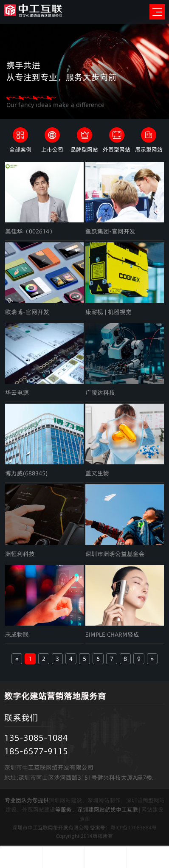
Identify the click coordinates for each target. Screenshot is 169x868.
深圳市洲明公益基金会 (115, 554)
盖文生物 (97, 473)
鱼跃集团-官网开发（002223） (110, 232)
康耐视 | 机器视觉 (108, 312)
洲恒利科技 (20, 554)
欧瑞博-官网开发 (27, 312)
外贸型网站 (117, 149)
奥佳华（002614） (30, 231)
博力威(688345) (26, 473)
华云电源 (17, 393)
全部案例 (20, 149)
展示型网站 (149, 149)
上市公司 (52, 149)
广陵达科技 (100, 393)
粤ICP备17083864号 (134, 827)
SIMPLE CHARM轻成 (112, 635)
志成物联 (17, 635)
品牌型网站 (84, 149)
